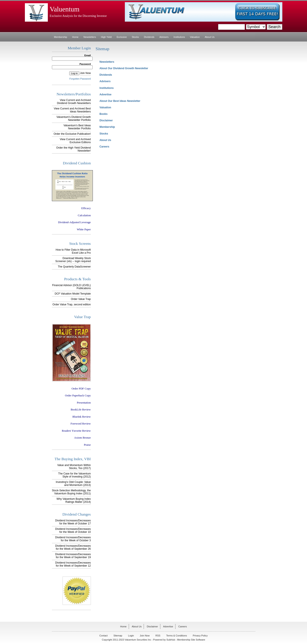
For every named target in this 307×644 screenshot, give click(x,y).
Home (75, 37)
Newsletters (90, 37)
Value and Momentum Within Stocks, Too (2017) (74, 467)
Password (85, 64)
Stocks (135, 37)
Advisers (164, 37)
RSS (158, 636)
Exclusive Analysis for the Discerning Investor (78, 16)
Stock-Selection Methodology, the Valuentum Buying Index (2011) (71, 492)
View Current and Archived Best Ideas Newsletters (72, 110)
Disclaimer (106, 120)
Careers (104, 147)
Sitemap (118, 636)
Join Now (85, 73)
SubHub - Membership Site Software (186, 640)
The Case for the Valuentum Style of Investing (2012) (75, 475)
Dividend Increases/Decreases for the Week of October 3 (73, 539)
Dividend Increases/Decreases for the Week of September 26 (73, 547)
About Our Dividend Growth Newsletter (124, 68)
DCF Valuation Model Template (73, 294)
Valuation (195, 37)
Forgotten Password (80, 79)
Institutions (179, 37)
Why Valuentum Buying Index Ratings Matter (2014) (74, 500)
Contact (103, 636)
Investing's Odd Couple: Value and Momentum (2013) (73, 484)
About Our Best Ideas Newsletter (120, 101)
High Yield (106, 37)
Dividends (149, 37)
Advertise (105, 95)
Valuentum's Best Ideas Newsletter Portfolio (77, 127)
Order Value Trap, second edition (72, 304)
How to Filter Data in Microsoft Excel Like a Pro (73, 251)
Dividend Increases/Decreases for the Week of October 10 (73, 530)
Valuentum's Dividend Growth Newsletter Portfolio (74, 119)
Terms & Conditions (177, 636)
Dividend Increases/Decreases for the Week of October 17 (73, 522)
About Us (210, 37)
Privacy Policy (200, 636)
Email (88, 55)
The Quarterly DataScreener (74, 267)
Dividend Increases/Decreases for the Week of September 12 (73, 564)
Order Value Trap (81, 299)
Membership (61, 37)
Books (104, 114)
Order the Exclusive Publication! (72, 134)
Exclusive (122, 37)
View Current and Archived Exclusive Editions (75, 141)
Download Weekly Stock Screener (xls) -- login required (73, 260)
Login (131, 636)
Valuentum (65, 9)
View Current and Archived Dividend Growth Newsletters (74, 102)
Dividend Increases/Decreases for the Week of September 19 (73, 556)
